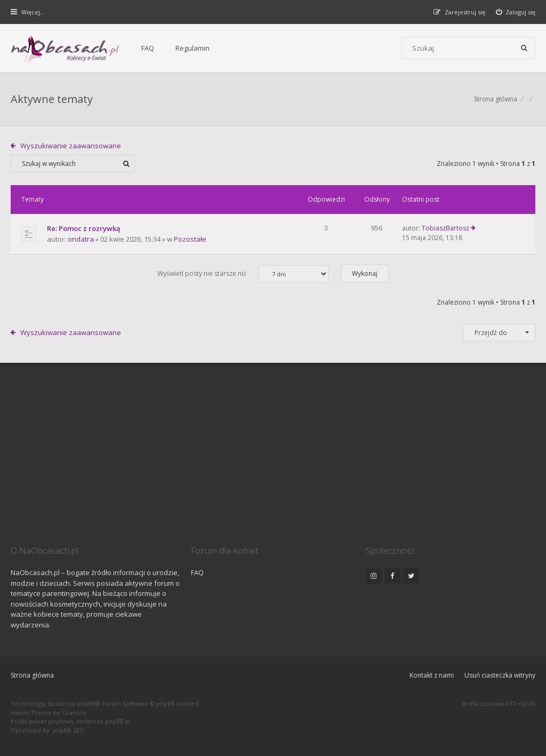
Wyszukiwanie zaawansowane (71, 146)
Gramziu (74, 713)
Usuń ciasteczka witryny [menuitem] (500, 675)
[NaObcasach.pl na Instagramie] (374, 576)
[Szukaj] (524, 48)
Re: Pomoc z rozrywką (84, 228)
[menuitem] (516, 12)
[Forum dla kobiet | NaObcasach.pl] (65, 49)
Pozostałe (190, 239)
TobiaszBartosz (445, 228)
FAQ (148, 48)
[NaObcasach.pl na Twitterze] (411, 576)
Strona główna (32, 675)
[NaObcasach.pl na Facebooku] (392, 576)
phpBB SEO (69, 730)
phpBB (86, 703)
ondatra (81, 239)
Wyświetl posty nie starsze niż (243, 274)
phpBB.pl (118, 721)
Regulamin (192, 48)
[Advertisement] (273, 464)
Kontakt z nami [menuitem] (432, 675)
